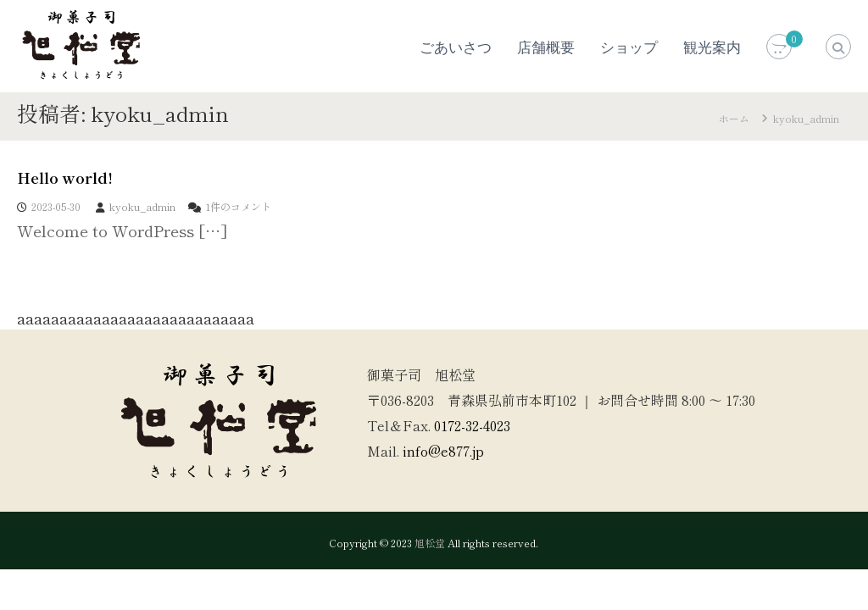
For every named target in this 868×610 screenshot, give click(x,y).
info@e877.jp (443, 451)
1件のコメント (238, 206)
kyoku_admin (142, 206)
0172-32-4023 (472, 425)
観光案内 (712, 48)
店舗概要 (546, 48)
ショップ (629, 48)
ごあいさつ (456, 48)
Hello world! (65, 177)
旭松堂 (430, 543)
